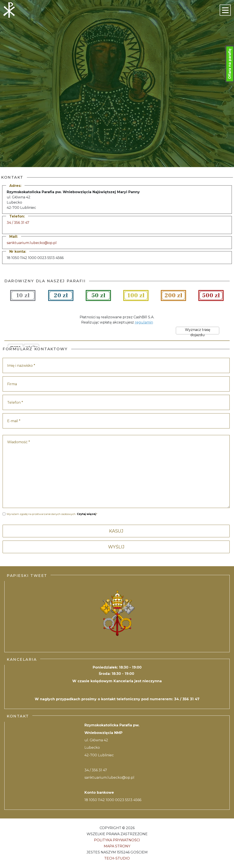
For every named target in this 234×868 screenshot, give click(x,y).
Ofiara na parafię (230, 64)
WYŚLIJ (116, 547)
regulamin (144, 322)
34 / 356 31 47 (18, 223)
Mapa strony (117, 846)
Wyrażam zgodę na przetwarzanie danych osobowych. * (52, 514)
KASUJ (116, 531)
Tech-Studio (117, 858)
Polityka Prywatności (117, 840)
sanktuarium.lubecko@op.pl (32, 243)
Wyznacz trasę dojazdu (198, 331)
